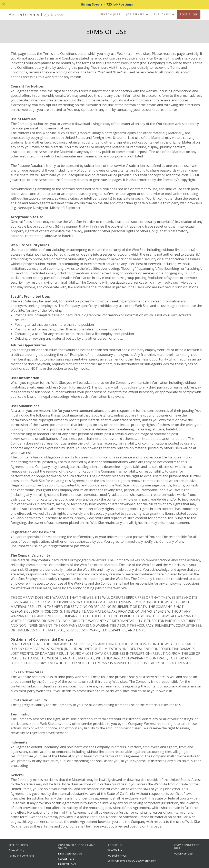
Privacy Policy (16, 850)
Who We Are (115, 850)
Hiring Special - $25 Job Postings (67, 4)
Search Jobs (110, 14)
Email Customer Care (70, 854)
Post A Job (189, 14)
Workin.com (149, 861)
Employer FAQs (67, 864)
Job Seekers (137, 14)
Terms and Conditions (21, 856)
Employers (164, 14)
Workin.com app (183, 854)
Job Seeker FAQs (117, 856)
